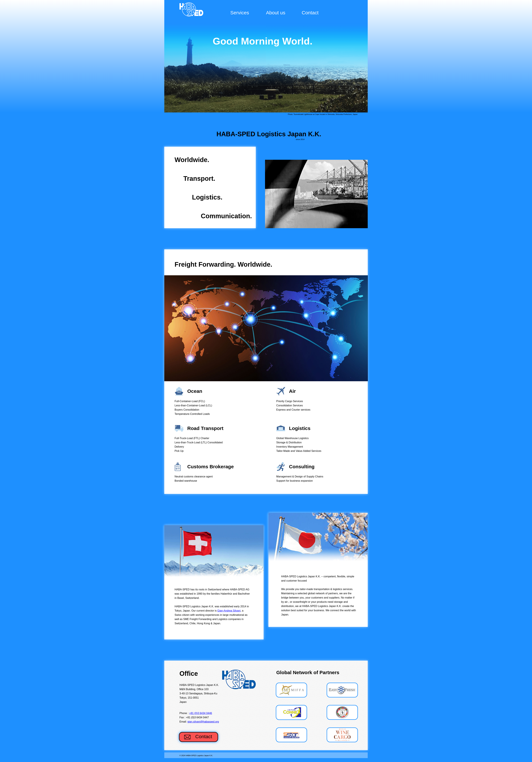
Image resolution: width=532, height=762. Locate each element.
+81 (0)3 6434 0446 (201, 713)
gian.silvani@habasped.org (203, 722)
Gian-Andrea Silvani (229, 611)
